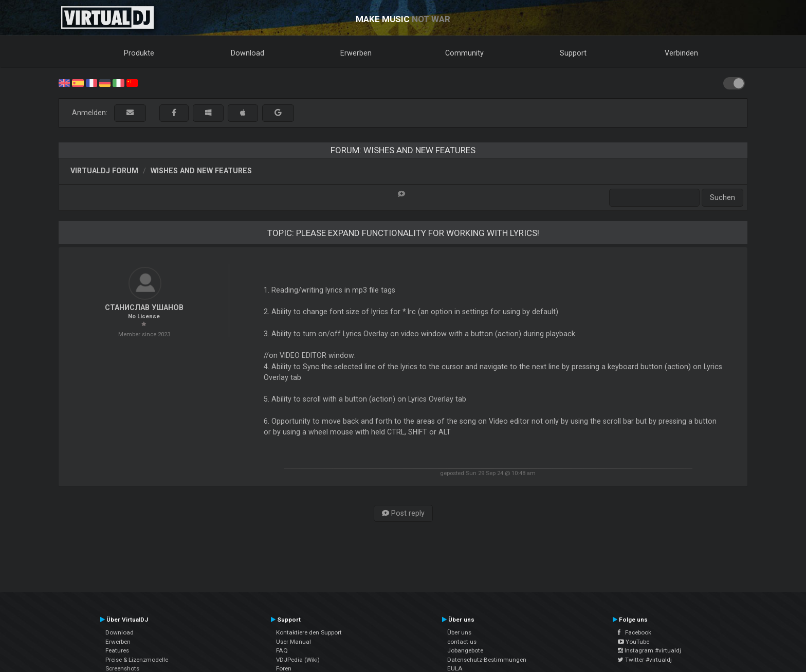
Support (573, 53)
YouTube (634, 642)
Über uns (459, 632)
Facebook (635, 632)
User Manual (294, 642)
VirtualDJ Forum (104, 171)
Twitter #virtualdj (645, 660)
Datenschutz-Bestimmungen (487, 660)
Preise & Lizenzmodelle (137, 660)
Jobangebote (465, 650)
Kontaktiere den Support (309, 632)
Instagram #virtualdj (649, 650)
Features (117, 650)
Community (464, 53)
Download (248, 53)
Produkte (139, 53)
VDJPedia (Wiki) (298, 660)
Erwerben (356, 53)
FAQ (282, 650)
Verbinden (681, 53)
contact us (462, 642)
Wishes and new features (201, 171)
